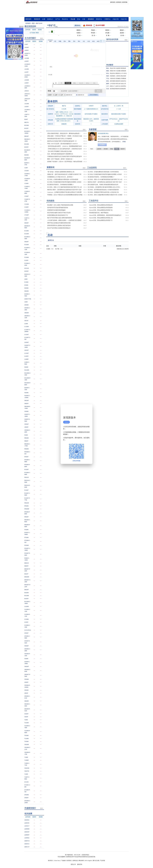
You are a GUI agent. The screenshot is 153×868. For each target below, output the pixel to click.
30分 (93, 41)
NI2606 (26, 393)
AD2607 (27, 47)
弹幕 (49, 91)
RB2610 (27, 563)
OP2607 (27, 424)
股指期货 (91, 19)
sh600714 (27, 841)
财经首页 (113, 2)
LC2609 (27, 327)
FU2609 (27, 257)
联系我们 (69, 861)
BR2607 (27, 136)
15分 (89, 41)
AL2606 (27, 69)
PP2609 (26, 506)
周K (69, 41)
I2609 (26, 279)
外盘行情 (124, 19)
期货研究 (118, 81)
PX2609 (27, 545)
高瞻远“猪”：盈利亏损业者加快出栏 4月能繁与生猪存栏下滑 (64, 174)
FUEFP (26, 260)
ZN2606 (27, 795)
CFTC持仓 (124, 73)
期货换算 (123, 68)
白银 (84, 19)
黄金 (79, 19)
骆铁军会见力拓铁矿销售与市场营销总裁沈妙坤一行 (62, 141)
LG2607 (27, 334)
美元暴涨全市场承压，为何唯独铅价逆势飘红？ (61, 185)
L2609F (26, 359)
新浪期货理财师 (115, 89)
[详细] (124, 142)
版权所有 (80, 864)
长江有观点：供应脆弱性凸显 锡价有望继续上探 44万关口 (104, 187)
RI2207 (26, 574)
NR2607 (27, 401)
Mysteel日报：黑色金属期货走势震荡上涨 (101, 218)
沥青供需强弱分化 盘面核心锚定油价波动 (59, 225)
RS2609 (27, 593)
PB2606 (27, 438)
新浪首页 (119, 2)
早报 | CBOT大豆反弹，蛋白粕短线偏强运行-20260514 (62, 144)
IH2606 (26, 288)
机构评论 (123, 81)
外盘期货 (118, 68)
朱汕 (117, 149)
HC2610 (27, 268)
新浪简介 (51, 861)
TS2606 (26, 741)
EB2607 (27, 223)
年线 (60, 41)
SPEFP (26, 693)
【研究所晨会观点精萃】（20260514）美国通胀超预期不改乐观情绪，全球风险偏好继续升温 (64, 146)
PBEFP (26, 441)
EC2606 (27, 231)
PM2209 (27, 503)
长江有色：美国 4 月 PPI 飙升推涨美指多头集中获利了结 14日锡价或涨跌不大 (65, 187)
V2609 (26, 757)
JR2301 (26, 321)
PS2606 (26, 530)
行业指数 (118, 71)
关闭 (90, 408)
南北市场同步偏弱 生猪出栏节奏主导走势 (59, 213)
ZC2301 (27, 782)
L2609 (26, 324)
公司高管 (113, 84)
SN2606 (27, 679)
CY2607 (27, 215)
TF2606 (26, 736)
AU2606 (27, 104)
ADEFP (26, 50)
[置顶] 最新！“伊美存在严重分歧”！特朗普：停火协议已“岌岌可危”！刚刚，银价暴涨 (65, 136)
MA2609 (27, 370)
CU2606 (27, 204)
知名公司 (123, 84)
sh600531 (27, 844)
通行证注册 (96, 861)
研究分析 (118, 84)
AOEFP (26, 83)
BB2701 (27, 122)
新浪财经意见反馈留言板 (88, 857)
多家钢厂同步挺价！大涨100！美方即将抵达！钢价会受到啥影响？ (65, 162)
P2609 (26, 435)
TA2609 (27, 723)
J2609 (26, 302)
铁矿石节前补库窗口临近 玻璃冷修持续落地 (60, 218)
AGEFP (26, 61)
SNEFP (26, 682)
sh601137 (27, 847)
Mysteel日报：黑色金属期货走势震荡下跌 (101, 210)
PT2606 (26, 537)
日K (65, 41)
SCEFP (26, 622)
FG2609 (27, 245)
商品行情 (113, 68)
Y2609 (26, 774)
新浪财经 (28, 23)
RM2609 (27, 577)
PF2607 (26, 457)
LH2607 (27, 342)
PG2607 (27, 470)
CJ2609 (26, 183)
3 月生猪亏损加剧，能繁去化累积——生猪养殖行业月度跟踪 (64, 220)
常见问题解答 (62, 857)
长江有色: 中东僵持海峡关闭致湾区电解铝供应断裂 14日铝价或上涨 (64, 182)
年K (79, 41)
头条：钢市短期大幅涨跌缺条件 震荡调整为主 (60, 154)
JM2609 (27, 313)
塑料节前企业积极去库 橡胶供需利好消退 (59, 223)
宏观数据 (123, 78)
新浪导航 (125, 2)
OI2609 (26, 411)
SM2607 (27, 667)
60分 (98, 41)
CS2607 (27, 196)
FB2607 (27, 242)
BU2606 (27, 144)
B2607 (26, 119)
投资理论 (123, 86)
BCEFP (26, 128)
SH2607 (27, 646)
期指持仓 (99, 19)
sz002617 (27, 826)
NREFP (26, 403)
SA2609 (27, 606)
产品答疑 (102, 861)
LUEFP (26, 356)
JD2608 (26, 305)
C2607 (26, 168)
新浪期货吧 (123, 89)
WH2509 (27, 768)
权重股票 (123, 71)
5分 (84, 41)
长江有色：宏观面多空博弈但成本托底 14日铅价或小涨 (103, 192)
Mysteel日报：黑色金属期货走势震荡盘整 (101, 208)
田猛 (112, 149)
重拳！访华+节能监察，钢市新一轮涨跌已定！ (60, 159)
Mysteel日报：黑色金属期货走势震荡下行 (101, 220)
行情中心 (108, 19)
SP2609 (26, 690)
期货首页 (37, 19)
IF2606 (26, 285)
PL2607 (26, 490)
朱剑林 (106, 149)
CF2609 (27, 171)
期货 (33, 23)
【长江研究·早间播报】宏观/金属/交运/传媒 (59, 151)
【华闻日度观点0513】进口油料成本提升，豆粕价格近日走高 (64, 149)
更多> (42, 38)
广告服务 (63, 861)
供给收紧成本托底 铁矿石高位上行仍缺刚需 (60, 139)
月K (74, 41)
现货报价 (113, 76)
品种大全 (118, 86)
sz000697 (27, 835)
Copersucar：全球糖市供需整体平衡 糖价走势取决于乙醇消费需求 (64, 192)
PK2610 (27, 477)
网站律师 (81, 861)
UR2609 (27, 744)
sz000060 (27, 829)
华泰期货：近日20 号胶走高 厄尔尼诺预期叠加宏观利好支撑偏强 (65, 195)
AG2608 (27, 58)
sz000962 (27, 838)
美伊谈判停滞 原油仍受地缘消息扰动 (58, 208)
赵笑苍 (99, 149)
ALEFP (26, 72)
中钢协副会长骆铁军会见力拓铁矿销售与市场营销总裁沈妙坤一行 (64, 157)
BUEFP (26, 147)
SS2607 (26, 714)
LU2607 (27, 353)
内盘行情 (116, 19)
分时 (50, 41)
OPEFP (26, 427)
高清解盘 (118, 78)
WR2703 (27, 771)
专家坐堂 (113, 78)
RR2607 (27, 590)
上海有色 (118, 76)
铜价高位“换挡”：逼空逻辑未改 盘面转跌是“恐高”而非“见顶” (64, 190)
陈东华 (123, 149)
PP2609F (27, 509)
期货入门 (113, 86)
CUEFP (26, 207)
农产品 (58, 19)
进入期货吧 (125, 249)
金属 (44, 19)
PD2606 (27, 449)
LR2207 (27, 350)
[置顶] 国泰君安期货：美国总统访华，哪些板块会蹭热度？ (64, 133)
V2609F (27, 760)
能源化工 (50, 19)
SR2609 (27, 701)
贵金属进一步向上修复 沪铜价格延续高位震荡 (60, 205)
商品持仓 (65, 19)
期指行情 (113, 71)
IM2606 (27, 291)
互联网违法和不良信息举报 (73, 857)
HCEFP (26, 271)
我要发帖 (119, 249)
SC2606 (27, 619)
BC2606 (27, 125)
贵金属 (73, 19)
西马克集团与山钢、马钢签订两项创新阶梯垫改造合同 (103, 185)
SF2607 (26, 633)
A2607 (26, 44)
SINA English (88, 861)
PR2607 (27, 517)
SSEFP (26, 717)
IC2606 (26, 282)
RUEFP (26, 599)
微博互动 (51, 240)
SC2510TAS (28, 630)
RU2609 (27, 596)
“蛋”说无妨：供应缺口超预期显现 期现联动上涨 (61, 172)
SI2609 (26, 659)
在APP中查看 (100, 25)
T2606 (26, 720)
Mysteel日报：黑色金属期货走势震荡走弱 (101, 205)
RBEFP (26, 566)
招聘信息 (75, 861)
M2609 (26, 367)
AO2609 (27, 80)
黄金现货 (123, 76)
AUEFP (26, 107)
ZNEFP (26, 798)
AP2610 (27, 91)
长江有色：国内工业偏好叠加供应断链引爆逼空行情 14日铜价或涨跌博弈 (105, 195)
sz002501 (27, 823)
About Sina (57, 861)
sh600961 (27, 820)
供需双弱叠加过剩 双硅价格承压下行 (58, 215)
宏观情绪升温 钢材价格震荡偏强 (56, 210)
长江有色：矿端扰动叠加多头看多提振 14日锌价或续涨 (63, 179)
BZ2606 (27, 155)
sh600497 (27, 832)
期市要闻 (113, 81)
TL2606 (27, 739)
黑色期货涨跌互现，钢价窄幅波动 (99, 213)
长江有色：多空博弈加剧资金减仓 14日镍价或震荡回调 (103, 190)
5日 (55, 41)
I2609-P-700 (28, 299)
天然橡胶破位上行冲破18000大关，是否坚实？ (60, 177)
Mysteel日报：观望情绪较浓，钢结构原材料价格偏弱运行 (105, 215)
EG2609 (27, 234)
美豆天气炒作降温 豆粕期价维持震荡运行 (59, 228)
